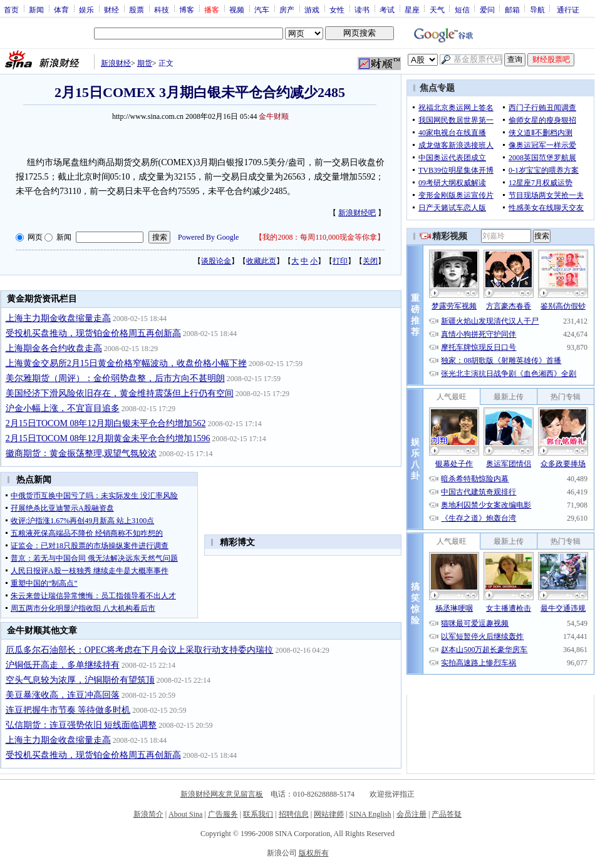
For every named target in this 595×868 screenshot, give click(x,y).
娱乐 (86, 9)
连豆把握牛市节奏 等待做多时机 (68, 710)
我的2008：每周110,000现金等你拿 (320, 237)
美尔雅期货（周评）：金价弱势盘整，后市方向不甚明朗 (115, 378)
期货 (145, 63)
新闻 (36, 9)
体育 (61, 9)
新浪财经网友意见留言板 (222, 794)
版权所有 (314, 853)
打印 (340, 261)
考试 (387, 9)
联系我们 (258, 814)
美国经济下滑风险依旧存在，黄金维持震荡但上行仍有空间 (120, 393)
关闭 (370, 261)
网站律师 (329, 814)
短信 (462, 9)
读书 (362, 9)
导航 (537, 9)
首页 (11, 9)
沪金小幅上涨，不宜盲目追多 (63, 408)
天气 (437, 9)
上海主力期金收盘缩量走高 (58, 318)
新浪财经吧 (357, 213)
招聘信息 (294, 814)
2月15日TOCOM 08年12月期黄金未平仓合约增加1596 (108, 438)
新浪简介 (148, 814)
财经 (111, 9)
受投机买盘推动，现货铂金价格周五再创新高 (93, 333)
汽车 (262, 9)
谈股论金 (216, 261)
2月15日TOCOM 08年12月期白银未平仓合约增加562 (106, 423)
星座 (412, 9)
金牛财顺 (274, 116)
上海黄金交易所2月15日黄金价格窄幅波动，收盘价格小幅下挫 (126, 363)
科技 (162, 9)
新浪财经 (116, 63)
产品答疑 (447, 814)
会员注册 (411, 814)
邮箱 (512, 9)
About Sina (185, 814)
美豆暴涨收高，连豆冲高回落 (63, 695)
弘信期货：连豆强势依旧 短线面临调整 (81, 725)
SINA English (370, 814)
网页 (35, 237)
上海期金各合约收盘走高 (54, 348)
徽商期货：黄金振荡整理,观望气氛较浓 (81, 453)
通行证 (568, 9)
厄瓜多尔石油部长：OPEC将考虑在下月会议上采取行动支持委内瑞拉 (140, 650)
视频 (237, 9)
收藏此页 (261, 261)
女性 (337, 9)
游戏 (312, 9)
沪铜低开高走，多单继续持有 (63, 665)
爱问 (487, 9)
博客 (187, 9)
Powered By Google (208, 237)
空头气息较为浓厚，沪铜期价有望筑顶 (80, 680)
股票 (137, 9)
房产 (287, 9)
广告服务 (223, 814)
